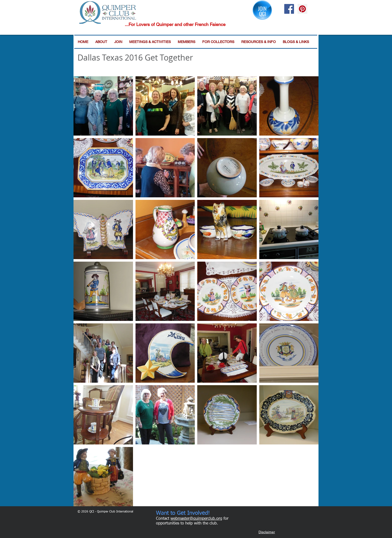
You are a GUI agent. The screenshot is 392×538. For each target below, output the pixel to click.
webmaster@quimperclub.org (196, 519)
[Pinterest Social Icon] (302, 9)
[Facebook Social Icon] (289, 9)
